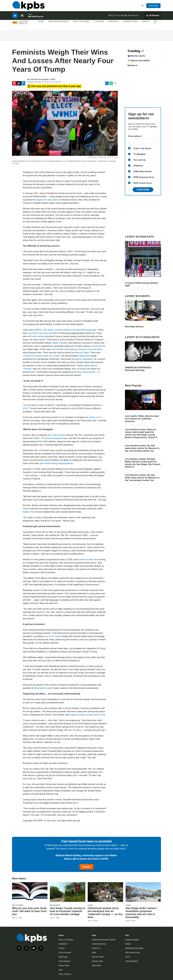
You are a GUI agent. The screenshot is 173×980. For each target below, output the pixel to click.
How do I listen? (98, 957)
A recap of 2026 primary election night (142, 284)
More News (20, 879)
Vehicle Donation (132, 961)
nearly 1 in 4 (95, 417)
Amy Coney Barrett (86, 372)
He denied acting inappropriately (56, 463)
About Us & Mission (66, 940)
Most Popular (134, 386)
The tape (54, 438)
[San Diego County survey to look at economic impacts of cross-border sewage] (68, 892)
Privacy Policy (64, 965)
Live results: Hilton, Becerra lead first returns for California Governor (142, 419)
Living (90, 905)
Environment (55, 905)
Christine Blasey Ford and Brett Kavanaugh (76, 330)
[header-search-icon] (143, 6)
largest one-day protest (47, 200)
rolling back (85, 356)
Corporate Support (132, 940)
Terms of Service (65, 974)
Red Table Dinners (134, 327)
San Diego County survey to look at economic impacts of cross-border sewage (67, 911)
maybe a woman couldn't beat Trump (88, 715)
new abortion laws (60, 349)
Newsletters (63, 944)
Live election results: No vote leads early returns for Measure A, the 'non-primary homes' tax (142, 448)
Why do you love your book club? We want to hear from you (29, 911)
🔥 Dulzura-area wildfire (139, 60)
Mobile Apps (63, 957)
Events (146, 24)
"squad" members (60, 343)
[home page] (28, 6)
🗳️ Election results (136, 56)
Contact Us (96, 948)
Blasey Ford (29, 512)
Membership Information (134, 948)
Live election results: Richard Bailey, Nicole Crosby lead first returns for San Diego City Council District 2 (143, 463)
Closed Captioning (99, 944)
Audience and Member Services (104, 940)
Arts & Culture (81, 24)
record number (87, 560)
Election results (24, 25)
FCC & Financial (65, 953)
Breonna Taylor (82, 353)
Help (156, 25)
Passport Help (97, 961)
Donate (86, 867)
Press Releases (65, 961)
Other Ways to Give (133, 953)
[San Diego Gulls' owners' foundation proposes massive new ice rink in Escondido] (143, 892)
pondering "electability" (83, 359)
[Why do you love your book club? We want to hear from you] (30, 892)
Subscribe (143, 190)
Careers (62, 948)
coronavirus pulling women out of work (41, 356)
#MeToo (38, 330)
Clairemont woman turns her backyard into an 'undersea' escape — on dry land (105, 913)
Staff (60, 970)
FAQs (94, 953)
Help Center (96, 965)
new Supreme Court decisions (88, 349)
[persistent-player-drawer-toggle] (153, 17)
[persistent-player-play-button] (15, 17)
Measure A (132, 65)
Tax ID (128, 957)
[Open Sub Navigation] (40, 27)
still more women (36, 336)
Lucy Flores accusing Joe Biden (43, 333)
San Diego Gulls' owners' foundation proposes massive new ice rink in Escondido (141, 913)
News (41, 24)
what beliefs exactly (43, 688)
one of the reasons (56, 435)
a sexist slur (97, 346)
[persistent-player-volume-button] (22, 17)
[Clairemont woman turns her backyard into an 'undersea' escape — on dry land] (105, 892)
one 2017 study (53, 636)
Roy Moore (49, 330)
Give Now (154, 6)
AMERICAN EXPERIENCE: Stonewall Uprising (138, 369)
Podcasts (114, 24)
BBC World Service (36, 18)
